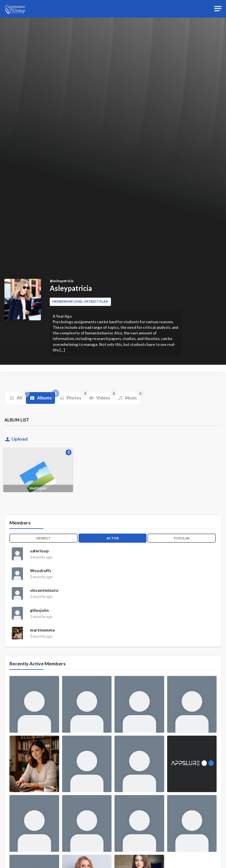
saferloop (39, 553)
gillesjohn (39, 624)
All (21, 396)
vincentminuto (44, 601)
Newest (43, 538)
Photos (75, 396)
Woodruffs (41, 577)
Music (133, 396)
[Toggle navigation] (218, 9)
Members (20, 523)
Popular (182, 538)
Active (113, 538)
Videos (105, 396)
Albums (46, 396)
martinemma (42, 648)
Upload (16, 439)
